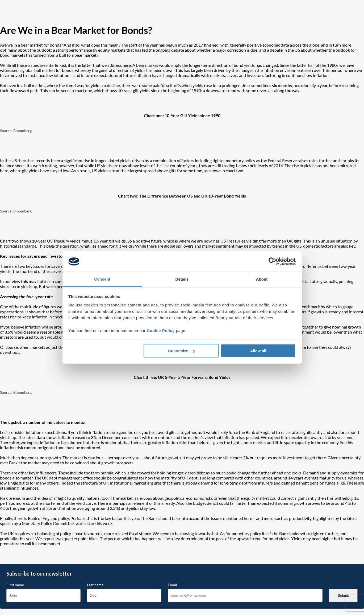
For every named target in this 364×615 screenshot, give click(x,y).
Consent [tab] (102, 279)
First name (15, 585)
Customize (181, 351)
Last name (95, 585)
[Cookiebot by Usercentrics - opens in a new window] (272, 261)
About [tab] (262, 279)
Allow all (258, 351)
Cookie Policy (161, 330)
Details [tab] (182, 279)
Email (172, 585)
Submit (343, 595)
